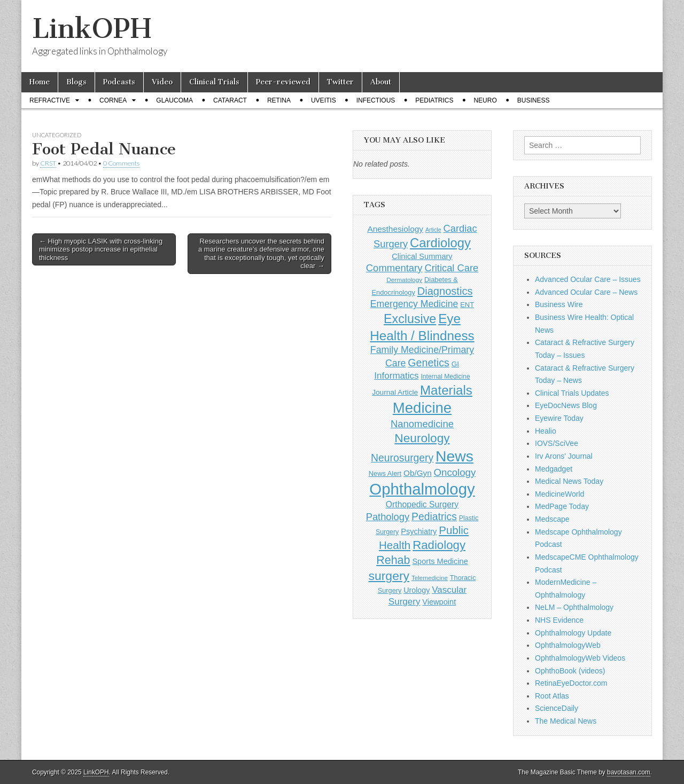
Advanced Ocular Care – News (586, 292)
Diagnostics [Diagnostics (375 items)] (445, 291)
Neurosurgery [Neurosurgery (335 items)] (402, 458)
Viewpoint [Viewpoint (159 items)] (439, 602)
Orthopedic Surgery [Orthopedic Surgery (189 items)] (422, 504)
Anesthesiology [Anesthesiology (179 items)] (395, 229)
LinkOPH (92, 29)
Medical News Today (569, 481)
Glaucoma (174, 100)
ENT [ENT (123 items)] (467, 305)
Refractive (50, 100)
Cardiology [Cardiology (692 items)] (440, 243)
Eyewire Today (559, 418)
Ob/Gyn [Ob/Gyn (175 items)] (418, 473)
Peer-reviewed (283, 82)
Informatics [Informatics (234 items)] (396, 376)
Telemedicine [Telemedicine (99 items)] (430, 578)
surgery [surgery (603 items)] (389, 576)
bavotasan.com (629, 772)
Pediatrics (434, 100)
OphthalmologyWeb (568, 645)
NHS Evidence (559, 620)
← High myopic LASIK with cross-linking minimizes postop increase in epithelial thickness (101, 249)
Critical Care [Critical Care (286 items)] (451, 268)
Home (40, 82)
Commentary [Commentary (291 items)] (394, 268)
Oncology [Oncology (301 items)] (455, 472)
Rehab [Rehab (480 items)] (393, 560)
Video (162, 82)
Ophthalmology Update (573, 633)
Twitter (340, 82)
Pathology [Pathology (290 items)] (388, 517)
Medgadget (554, 469)
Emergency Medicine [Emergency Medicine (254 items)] (414, 304)
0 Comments (121, 163)
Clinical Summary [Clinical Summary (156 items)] (422, 256)
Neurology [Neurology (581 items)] (422, 438)
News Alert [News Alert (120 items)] (385, 473)
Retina (279, 100)
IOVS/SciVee (557, 443)
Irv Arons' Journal (564, 456)
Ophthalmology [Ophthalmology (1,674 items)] (422, 489)
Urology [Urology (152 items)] (417, 590)
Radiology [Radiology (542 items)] (439, 545)
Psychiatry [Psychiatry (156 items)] (419, 531)
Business (534, 100)
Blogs (76, 82)
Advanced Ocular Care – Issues (588, 279)
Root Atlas (552, 696)
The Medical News (566, 721)
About (381, 82)
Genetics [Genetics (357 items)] (428, 363)
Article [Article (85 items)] (433, 230)
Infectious (376, 100)
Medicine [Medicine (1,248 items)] (422, 408)
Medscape (552, 519)
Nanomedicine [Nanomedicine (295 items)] (422, 424)
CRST (48, 163)
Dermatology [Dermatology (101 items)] (404, 280)
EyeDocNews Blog (566, 405)
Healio (546, 431)
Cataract (230, 100)
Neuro (485, 100)
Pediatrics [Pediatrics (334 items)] (434, 516)
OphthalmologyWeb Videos (580, 658)
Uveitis (324, 100)
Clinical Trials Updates (572, 393)
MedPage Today (562, 506)
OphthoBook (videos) (570, 671)
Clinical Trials (214, 82)
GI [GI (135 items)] (455, 364)
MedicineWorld (559, 494)
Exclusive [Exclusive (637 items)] (410, 319)
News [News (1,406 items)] (454, 456)
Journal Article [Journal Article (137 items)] (395, 392)
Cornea (113, 100)
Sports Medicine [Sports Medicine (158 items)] (440, 561)
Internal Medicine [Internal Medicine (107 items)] (445, 377)
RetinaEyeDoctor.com (571, 683)
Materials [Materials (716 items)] (446, 390)
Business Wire (559, 304)
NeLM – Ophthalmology (574, 607)
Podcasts (119, 82)
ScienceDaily (557, 708)
